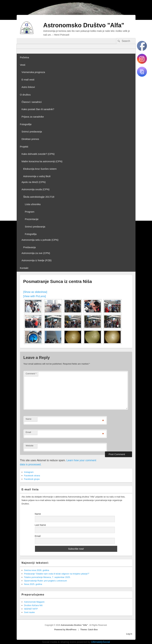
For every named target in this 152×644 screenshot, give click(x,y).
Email (28, 432)
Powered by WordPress (65, 630)
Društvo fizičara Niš (33, 605)
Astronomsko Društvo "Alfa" (84, 25)
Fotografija (31, 234)
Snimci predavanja (32, 132)
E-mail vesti (28, 80)
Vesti (23, 65)
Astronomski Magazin (34, 602)
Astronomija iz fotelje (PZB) (37, 260)
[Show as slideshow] (35, 292)
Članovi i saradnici (32, 102)
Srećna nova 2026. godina (37, 570)
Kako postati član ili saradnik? (38, 109)
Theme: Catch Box (89, 630)
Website (30, 446)
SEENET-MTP (31, 609)
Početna (25, 57)
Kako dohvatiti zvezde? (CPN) (38, 154)
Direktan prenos (30, 139)
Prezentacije (32, 219)
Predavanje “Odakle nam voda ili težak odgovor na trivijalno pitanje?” (57, 574)
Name (29, 419)
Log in (129, 634)
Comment (31, 374)
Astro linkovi (28, 87)
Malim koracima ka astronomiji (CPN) (42, 161)
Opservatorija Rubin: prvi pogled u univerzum (46, 581)
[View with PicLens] (35, 296)
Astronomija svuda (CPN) (36, 189)
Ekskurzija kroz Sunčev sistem (40, 169)
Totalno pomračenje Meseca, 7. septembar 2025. (47, 577)
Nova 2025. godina (33, 584)
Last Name (40, 525)
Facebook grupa (32, 479)
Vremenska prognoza (33, 72)
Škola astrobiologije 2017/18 (39, 197)
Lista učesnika (33, 204)
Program (30, 212)
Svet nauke (29, 612)
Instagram (29, 472)
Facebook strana (32, 476)
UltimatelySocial (101, 642)
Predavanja (30, 247)
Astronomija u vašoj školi (37, 176)
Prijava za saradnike (33, 117)
